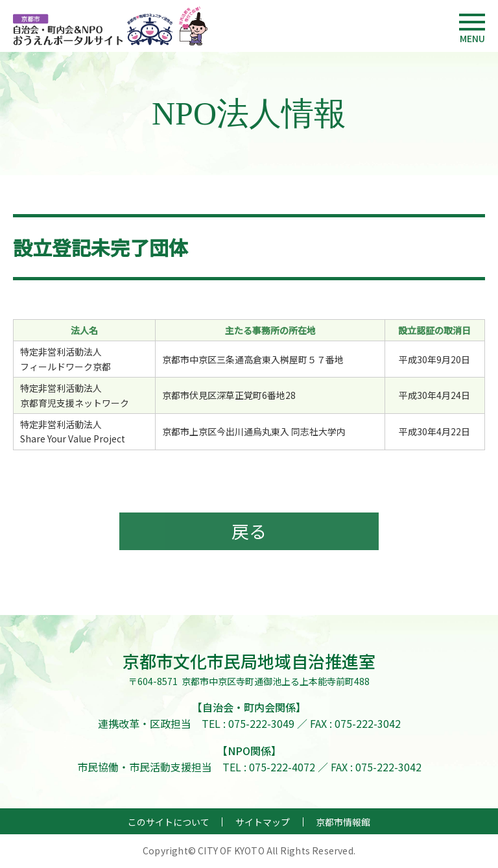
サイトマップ (263, 823)
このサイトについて (169, 823)
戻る (249, 532)
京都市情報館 (343, 823)
